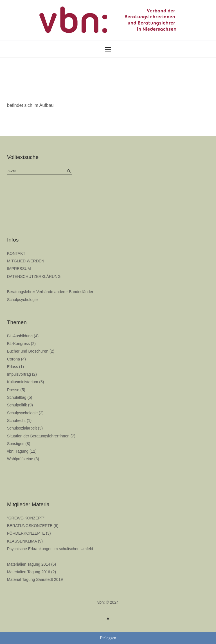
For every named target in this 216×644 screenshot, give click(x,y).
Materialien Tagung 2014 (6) (31, 564)
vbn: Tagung (18, 451)
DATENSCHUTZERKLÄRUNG (34, 276)
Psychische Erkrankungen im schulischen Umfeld (50, 549)
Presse (13, 390)
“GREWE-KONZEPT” (26, 518)
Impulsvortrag (19, 374)
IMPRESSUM (19, 269)
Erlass (13, 367)
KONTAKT (16, 253)
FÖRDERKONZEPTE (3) (29, 533)
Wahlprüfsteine (20, 459)
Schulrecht (16, 421)
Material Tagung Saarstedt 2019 (35, 579)
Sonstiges (16, 444)
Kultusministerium (22, 382)
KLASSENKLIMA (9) (25, 541)
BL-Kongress (18, 344)
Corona (13, 359)
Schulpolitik (17, 405)
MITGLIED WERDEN (26, 261)
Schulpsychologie (22, 300)
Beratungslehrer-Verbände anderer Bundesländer (50, 292)
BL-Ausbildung (20, 336)
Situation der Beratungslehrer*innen (38, 436)
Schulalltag (17, 397)
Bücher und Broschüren (28, 351)
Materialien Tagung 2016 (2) (31, 572)
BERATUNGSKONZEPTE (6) (33, 526)
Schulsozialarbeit (22, 428)
